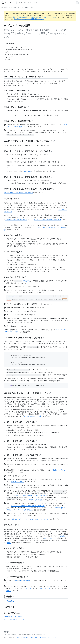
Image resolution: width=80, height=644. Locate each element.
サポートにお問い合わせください (14, 619)
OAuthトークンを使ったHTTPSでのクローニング (29, 141)
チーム (9, 542)
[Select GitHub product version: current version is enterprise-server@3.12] (29, 3)
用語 (18, 637)
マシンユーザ (11, 525)
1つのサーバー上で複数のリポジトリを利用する (24, 338)
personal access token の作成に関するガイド (18, 192)
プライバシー (24, 637)
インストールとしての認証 (24, 510)
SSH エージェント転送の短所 (16, 107)
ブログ (55, 637)
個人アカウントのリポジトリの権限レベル (48, 219)
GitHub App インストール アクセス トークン (27, 393)
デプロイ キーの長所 (13, 235)
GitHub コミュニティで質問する (14, 617)
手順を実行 (22, 281)
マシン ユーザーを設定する (16, 577)
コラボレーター (28, 588)
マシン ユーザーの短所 (14, 563)
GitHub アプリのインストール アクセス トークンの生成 (30, 519)
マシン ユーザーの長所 (14, 548)
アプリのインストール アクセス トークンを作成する (28, 505)
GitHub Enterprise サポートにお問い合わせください (29, 19)
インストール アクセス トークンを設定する (22, 455)
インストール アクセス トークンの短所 (20, 441)
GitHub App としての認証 (33, 500)
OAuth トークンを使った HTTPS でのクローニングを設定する (30, 189)
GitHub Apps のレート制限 (33, 416)
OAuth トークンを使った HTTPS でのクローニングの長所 (28, 151)
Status (31, 637)
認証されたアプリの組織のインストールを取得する (30, 495)
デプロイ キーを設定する (15, 277)
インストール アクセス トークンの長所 (20, 422)
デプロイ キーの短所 (13, 252)
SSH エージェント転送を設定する (18, 121)
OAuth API (27, 171)
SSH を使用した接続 (14, 7)
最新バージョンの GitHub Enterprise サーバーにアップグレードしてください (35, 17)
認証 (6, 7)
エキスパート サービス (45, 637)
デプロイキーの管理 (28, 7)
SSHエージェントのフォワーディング (23, 76)
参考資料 (9, 596)
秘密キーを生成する (17, 482)
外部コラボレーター (50, 538)
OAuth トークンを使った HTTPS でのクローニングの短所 (28, 177)
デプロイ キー (12, 198)
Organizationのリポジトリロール (16, 219)
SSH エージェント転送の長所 (16, 90)
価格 (36, 637)
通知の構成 (10, 601)
